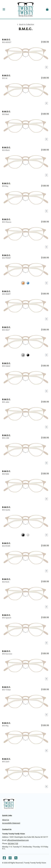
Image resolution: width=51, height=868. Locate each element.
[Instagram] (10, 859)
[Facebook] (4, 859)
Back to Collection (25, 25)
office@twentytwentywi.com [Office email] (18, 840)
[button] (4, 9)
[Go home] (25, 9)
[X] (16, 859)
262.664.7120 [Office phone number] (13, 844)
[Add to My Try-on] (46, 67)
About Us (6, 820)
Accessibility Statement (11, 823)
